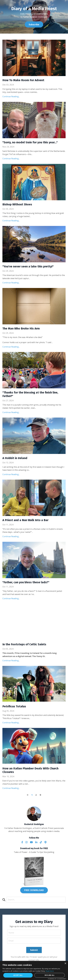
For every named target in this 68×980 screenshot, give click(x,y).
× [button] (65, 964)
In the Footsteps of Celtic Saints (24, 644)
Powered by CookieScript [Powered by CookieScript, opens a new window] (57, 979)
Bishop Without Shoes (17, 204)
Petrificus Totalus (14, 706)
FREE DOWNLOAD (34, 890)
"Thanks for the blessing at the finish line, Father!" (30, 394)
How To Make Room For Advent (23, 80)
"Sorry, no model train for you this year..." (30, 142)
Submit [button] (34, 950)
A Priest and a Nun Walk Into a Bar (25, 520)
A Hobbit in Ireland (15, 458)
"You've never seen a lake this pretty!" (28, 266)
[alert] (34, 970)
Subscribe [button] (34, 24)
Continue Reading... (11, 96)
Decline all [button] (50, 975)
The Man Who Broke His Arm (21, 328)
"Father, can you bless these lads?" (26, 582)
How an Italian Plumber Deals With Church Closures (30, 770)
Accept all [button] (18, 975)
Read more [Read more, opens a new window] (50, 971)
